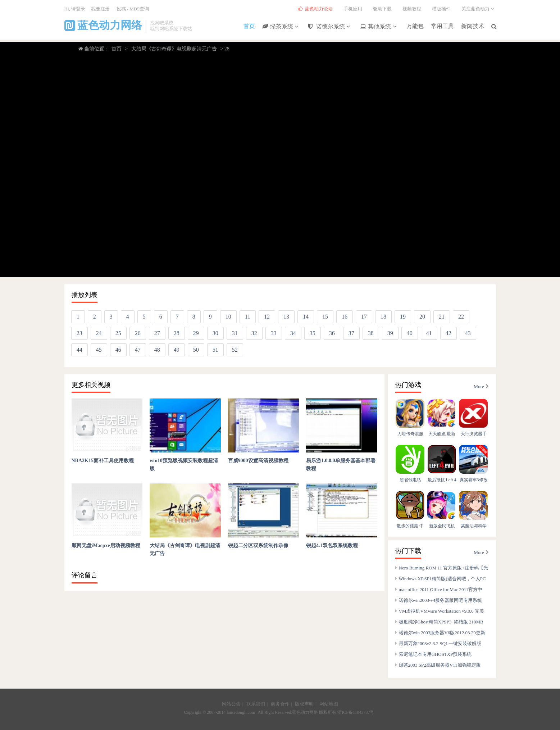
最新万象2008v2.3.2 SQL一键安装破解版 (440, 643)
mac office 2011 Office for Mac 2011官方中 (441, 589)
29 (196, 333)
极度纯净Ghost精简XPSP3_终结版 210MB (441, 622)
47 (138, 350)
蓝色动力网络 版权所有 (314, 712)
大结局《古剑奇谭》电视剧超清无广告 (174, 49)
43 (468, 333)
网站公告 (231, 704)
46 (118, 350)
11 (248, 317)
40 (410, 333)
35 (313, 333)
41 (429, 333)
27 (157, 333)
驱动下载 (382, 9)
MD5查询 (139, 9)
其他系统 (380, 27)
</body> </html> (280, 164)
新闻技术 (473, 26)
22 (461, 317)
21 (442, 317)
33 (274, 333)
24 (99, 333)
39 (390, 333)
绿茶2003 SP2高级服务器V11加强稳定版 (440, 665)
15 (325, 317)
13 (286, 317)
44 (79, 350)
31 (235, 333)
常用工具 (442, 26)
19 (403, 317)
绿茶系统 (282, 27)
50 (196, 350)
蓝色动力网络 (103, 25)
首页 (250, 26)
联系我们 (256, 704)
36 (332, 333)
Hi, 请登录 (75, 9)
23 (79, 333)
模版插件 (441, 9)
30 (215, 333)
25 (118, 333)
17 (364, 317)
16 (345, 317)
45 (99, 350)
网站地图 (329, 704)
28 (177, 333)
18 (383, 317)
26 (138, 333)
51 (215, 350)
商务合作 (280, 704)
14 (306, 317)
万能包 (415, 26)
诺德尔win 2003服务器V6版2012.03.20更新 (442, 633)
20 (422, 317)
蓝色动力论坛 (316, 9)
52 (235, 350)
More (481, 386)
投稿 (121, 9)
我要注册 (100, 9)
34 (293, 333)
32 (254, 333)
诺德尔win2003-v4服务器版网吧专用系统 (441, 600)
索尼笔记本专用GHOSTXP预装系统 (435, 654)
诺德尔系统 (331, 27)
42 (449, 333)
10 (228, 317)
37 (351, 333)
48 (157, 350)
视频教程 (412, 9)
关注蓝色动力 (479, 9)
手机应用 (353, 9)
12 (267, 317)
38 (371, 333)
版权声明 (304, 704)
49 (177, 350)
